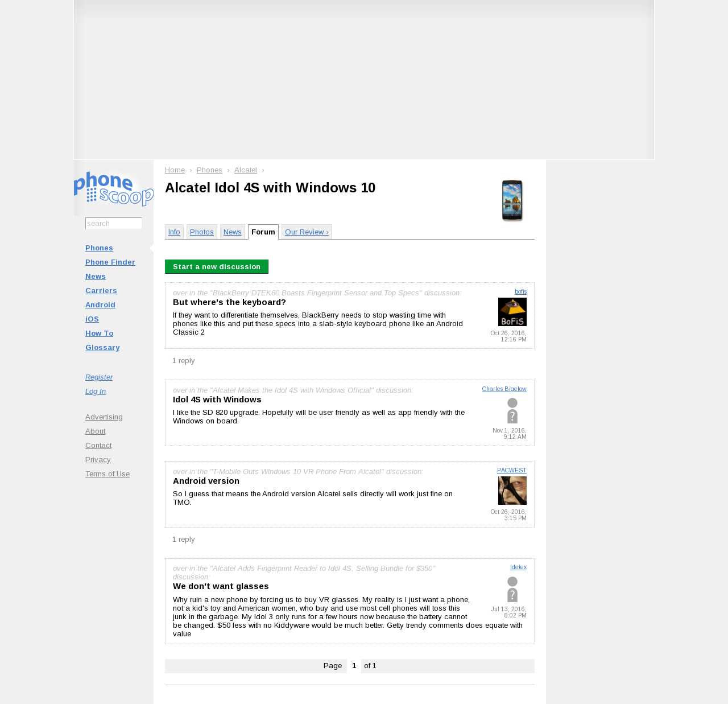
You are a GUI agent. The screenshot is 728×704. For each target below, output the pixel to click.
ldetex (518, 567)
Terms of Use (107, 474)
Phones (99, 248)
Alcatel (246, 170)
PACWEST (512, 470)
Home (175, 170)
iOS (92, 319)
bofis (521, 292)
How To (99, 333)
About (95, 431)
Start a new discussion (217, 267)
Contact (98, 445)
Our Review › (307, 232)
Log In (96, 391)
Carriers (101, 291)
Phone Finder (110, 262)
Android (100, 305)
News (96, 276)
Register (99, 377)
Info (174, 232)
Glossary (102, 347)
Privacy (98, 460)
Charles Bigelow (504, 389)
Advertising (104, 417)
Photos (202, 232)
